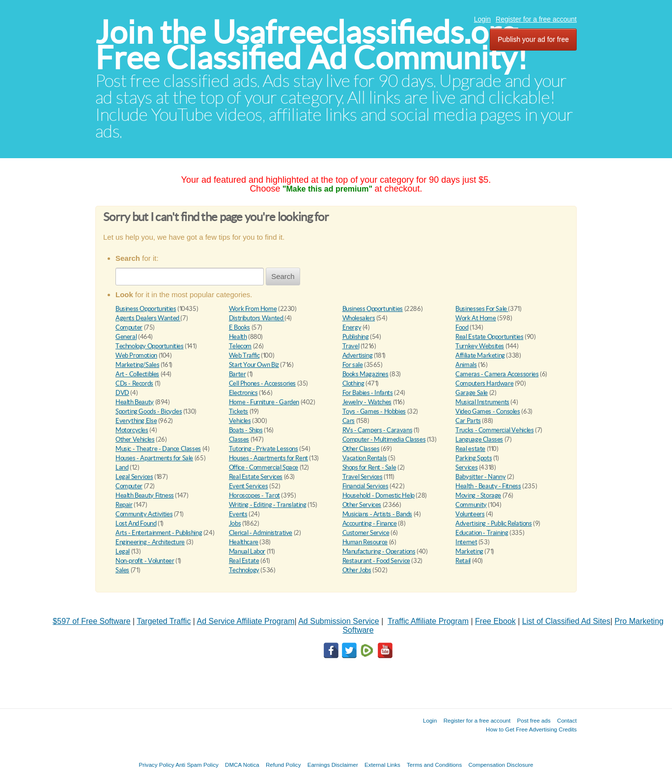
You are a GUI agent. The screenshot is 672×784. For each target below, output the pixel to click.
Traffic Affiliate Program (428, 621)
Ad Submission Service (339, 621)
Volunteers (470, 514)
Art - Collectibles (137, 374)
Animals (466, 365)
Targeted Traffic (164, 621)
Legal (123, 551)
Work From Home (253, 309)
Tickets (238, 411)
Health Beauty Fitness (145, 495)
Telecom (240, 346)
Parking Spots (474, 458)
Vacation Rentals (365, 458)
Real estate (470, 449)
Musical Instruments (482, 402)
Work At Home (476, 318)
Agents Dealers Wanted (148, 318)
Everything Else (136, 421)
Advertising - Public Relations (493, 523)
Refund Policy (283, 765)
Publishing (356, 337)
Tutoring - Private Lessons (264, 449)
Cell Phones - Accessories (262, 383)
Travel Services (363, 477)
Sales (122, 570)
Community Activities (144, 514)
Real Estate (244, 561)
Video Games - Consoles (488, 411)
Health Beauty (135, 402)
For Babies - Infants (368, 393)
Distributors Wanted (257, 318)
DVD (122, 393)
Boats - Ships (246, 430)
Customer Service (366, 533)
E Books (239, 327)
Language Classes (479, 439)
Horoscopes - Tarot (254, 495)
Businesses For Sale (482, 309)
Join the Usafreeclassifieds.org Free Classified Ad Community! (311, 45)
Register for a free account (536, 19)
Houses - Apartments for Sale (154, 458)
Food (462, 327)
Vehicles (240, 421)
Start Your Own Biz (254, 365)
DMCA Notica (242, 765)
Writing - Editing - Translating (268, 505)
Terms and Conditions (434, 765)
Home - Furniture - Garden (264, 402)
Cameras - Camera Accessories (497, 374)
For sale (353, 365)
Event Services (249, 486)
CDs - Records (134, 383)
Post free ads (533, 720)
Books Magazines (365, 374)
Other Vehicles (135, 439)
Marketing (469, 551)
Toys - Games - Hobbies (374, 411)
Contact (567, 720)
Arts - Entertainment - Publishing (159, 533)
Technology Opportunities (150, 346)
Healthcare (244, 542)
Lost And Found (136, 523)
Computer (129, 327)
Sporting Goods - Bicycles (149, 411)
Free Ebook (495, 621)
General (126, 337)
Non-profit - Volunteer (145, 561)
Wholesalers (359, 318)
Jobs (235, 523)
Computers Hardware (484, 383)
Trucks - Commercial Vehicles (494, 430)
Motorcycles (132, 430)
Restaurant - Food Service (376, 561)
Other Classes (361, 449)
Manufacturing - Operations (379, 551)
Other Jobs (357, 570)
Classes (239, 439)
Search (283, 276)
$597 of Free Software (91, 621)
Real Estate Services (256, 477)
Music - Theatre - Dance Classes (158, 449)
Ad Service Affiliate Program (246, 621)
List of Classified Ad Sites (566, 621)
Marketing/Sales (137, 365)
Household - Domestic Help (378, 495)
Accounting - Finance (370, 523)
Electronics (243, 393)
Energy (352, 327)
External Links (382, 765)
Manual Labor (247, 551)
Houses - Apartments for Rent (268, 458)
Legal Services (134, 477)
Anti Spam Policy (197, 765)
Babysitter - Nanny (480, 477)
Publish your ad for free (533, 39)
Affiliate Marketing (480, 355)
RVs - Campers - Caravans (378, 430)
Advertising (358, 355)
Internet (466, 542)
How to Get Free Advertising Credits (531, 729)
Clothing (353, 383)
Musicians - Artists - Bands (377, 514)
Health (238, 337)
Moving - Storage (478, 495)
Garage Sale (472, 393)
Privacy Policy (156, 765)
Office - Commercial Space (264, 467)
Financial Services (365, 486)
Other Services (362, 505)
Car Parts (468, 421)
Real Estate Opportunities (489, 337)
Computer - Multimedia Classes (384, 439)
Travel (351, 346)
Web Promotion (136, 355)
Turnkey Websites (480, 346)
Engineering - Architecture (150, 542)
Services (466, 467)
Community (471, 505)
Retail (463, 561)
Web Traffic (244, 355)
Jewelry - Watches (367, 402)
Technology (244, 570)
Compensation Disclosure (501, 765)
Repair (124, 505)
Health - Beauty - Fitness (488, 486)
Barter (238, 374)
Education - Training (482, 533)
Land (122, 467)
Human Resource (365, 542)
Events (238, 514)
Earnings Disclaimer (333, 765)
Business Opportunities (146, 309)
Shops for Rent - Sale (369, 467)
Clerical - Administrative (261, 533)
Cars (349, 421)
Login (482, 19)
